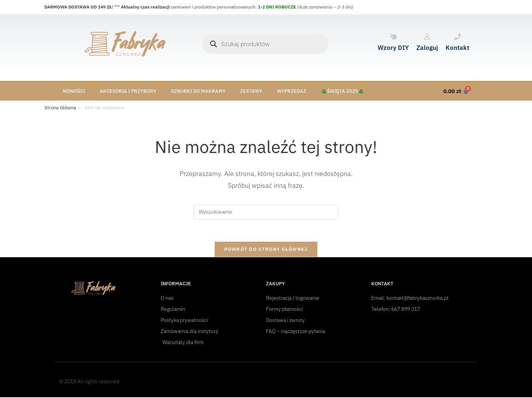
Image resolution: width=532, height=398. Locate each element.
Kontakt (457, 48)
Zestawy (251, 91)
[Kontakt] (457, 37)
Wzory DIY (393, 48)
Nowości (74, 91)
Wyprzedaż (292, 91)
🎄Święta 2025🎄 (342, 91)
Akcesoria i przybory (128, 91)
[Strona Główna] (60, 108)
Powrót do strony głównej (266, 250)
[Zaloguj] (427, 37)
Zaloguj (427, 48)
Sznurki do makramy (198, 91)
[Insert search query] (266, 212)
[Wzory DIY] (393, 37)
